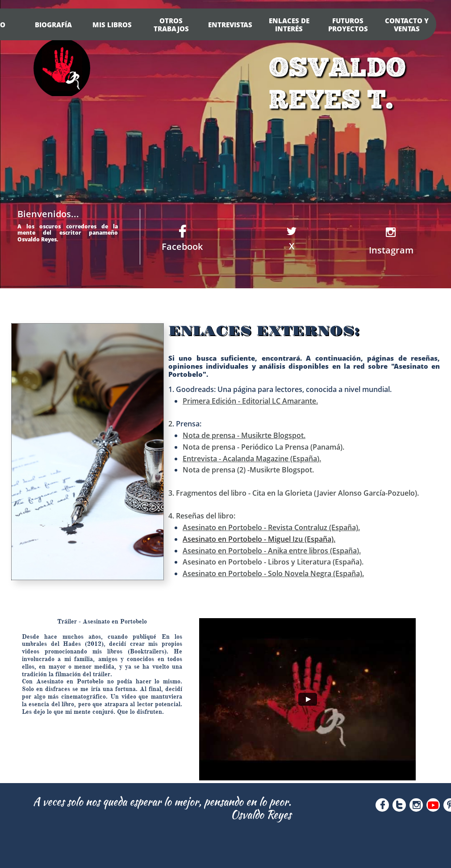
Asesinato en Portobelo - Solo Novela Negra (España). (273, 573)
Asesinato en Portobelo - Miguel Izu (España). (259, 539)
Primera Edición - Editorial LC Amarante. (250, 401)
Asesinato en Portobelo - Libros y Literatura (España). (273, 562)
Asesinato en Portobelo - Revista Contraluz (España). (271, 527)
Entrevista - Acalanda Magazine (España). (252, 459)
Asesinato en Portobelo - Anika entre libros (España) (271, 551)
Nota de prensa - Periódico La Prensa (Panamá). (263, 447)
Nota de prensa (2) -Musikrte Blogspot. (248, 470)
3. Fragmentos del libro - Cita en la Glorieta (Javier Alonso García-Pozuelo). (294, 493)
